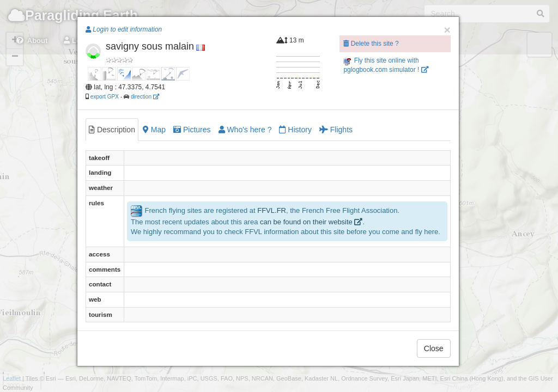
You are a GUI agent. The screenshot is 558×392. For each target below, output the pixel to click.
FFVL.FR (272, 210)
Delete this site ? (371, 44)
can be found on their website (311, 222)
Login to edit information (124, 29)
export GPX (105, 97)
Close (434, 348)
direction (145, 97)
